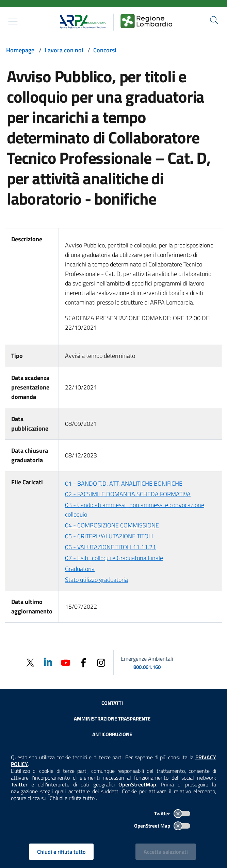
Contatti (112, 703)
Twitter (172, 813)
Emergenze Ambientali (147, 659)
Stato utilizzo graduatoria (96, 580)
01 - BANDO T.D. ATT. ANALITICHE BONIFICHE (124, 483)
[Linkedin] (48, 662)
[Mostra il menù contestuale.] (13, 21)
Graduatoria (80, 569)
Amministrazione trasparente (112, 719)
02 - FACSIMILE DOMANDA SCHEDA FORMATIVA (128, 494)
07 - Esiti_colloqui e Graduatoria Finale (114, 558)
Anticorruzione (112, 734)
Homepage (20, 50)
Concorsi (105, 50)
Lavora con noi (64, 50)
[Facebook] (83, 662)
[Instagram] (101, 662)
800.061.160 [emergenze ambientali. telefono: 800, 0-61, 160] (147, 667)
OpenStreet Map (162, 826)
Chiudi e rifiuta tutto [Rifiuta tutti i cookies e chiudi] (61, 852)
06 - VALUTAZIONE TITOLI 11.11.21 (110, 547)
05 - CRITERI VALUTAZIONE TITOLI (109, 536)
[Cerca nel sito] (214, 20)
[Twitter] (30, 663)
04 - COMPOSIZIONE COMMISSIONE (112, 525)
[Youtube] (66, 662)
